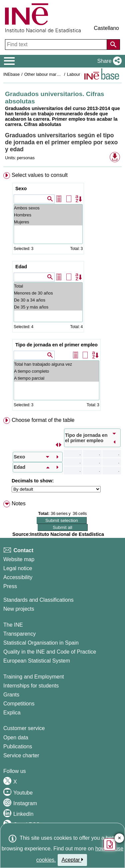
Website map (19, 559)
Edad (21, 267)
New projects (19, 609)
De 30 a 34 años (48, 300)
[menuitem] (62, 293)
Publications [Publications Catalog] (18, 746)
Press (10, 586)
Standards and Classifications (38, 600)
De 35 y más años (48, 307)
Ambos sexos (48, 208)
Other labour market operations (54, 74)
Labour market (81, 74)
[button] (108, 61)
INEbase (11, 74)
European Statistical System (37, 661)
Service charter (21, 755)
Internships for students (31, 686)
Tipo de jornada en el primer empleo (56, 345)
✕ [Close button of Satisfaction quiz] (119, 838)
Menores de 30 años (48, 293)
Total (48, 286)
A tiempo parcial (56, 378)
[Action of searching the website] (113, 45)
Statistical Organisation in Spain (41, 643)
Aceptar (72, 860)
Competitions (19, 704)
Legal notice (18, 568)
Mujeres (48, 222)
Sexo (21, 188)
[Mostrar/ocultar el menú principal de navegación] (9, 61)
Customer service (24, 728)
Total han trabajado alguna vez (56, 364)
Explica (12, 713)
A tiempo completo (56, 371)
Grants (11, 695)
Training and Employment (34, 677)
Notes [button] (19, 503)
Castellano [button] (106, 28)
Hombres (48, 215)
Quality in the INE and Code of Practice (50, 652)
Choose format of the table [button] (43, 420)
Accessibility (18, 577)
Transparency (19, 634)
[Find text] (57, 45)
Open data (16, 738)
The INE (13, 625)
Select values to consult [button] (40, 175)
